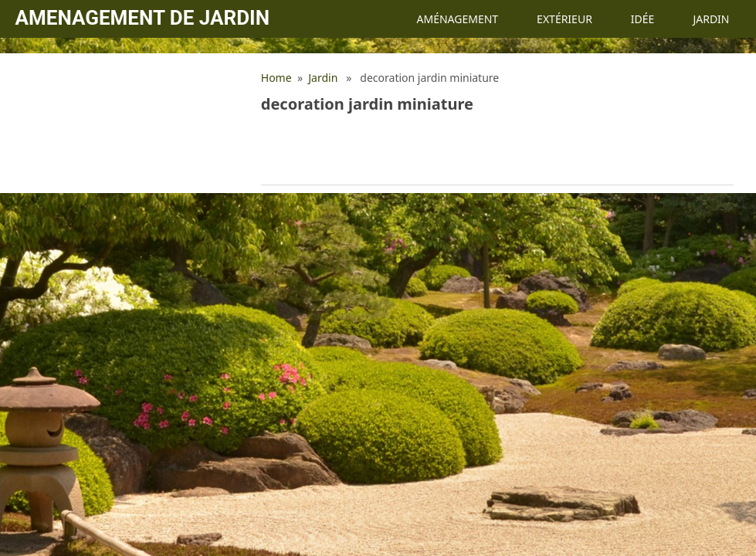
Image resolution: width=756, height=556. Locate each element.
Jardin (711, 19)
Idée (643, 19)
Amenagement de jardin (142, 18)
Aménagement (457, 19)
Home (276, 78)
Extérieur (564, 19)
